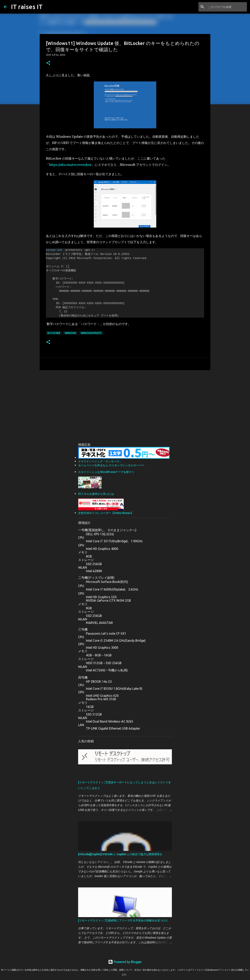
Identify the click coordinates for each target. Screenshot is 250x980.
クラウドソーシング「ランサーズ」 (100, 461)
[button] (48, 63)
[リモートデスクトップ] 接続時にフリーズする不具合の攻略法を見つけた (123, 920)
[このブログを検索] (226, 7)
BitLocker (54, 333)
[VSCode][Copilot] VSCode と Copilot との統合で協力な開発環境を (120, 854)
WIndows (70, 333)
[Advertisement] (125, 403)
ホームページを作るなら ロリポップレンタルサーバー (111, 465)
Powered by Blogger (125, 962)
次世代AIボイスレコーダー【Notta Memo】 (106, 513)
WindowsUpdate (91, 333)
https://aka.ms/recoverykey (70, 165)
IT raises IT (27, 7)
